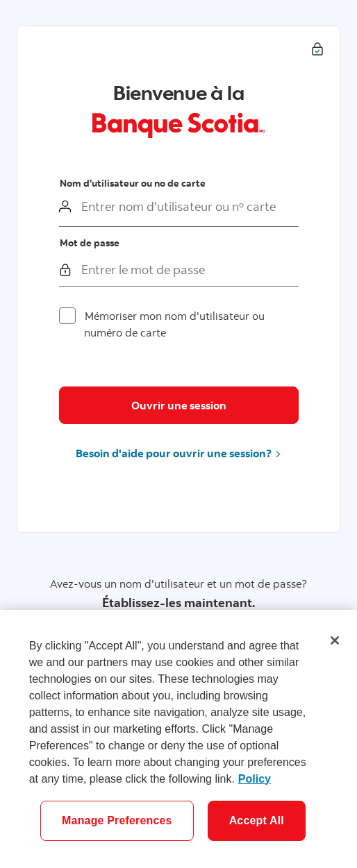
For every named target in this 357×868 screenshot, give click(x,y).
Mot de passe (90, 243)
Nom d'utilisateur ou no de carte (133, 183)
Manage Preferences (117, 820)
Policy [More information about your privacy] (255, 779)
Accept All (257, 820)
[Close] (335, 640)
